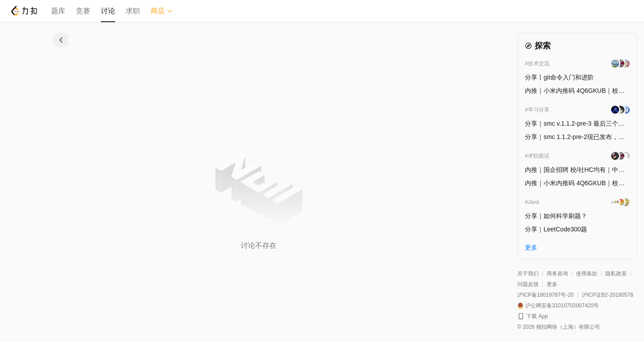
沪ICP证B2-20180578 (608, 295)
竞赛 (83, 11)
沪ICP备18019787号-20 (546, 295)
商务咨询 (557, 274)
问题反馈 (528, 284)
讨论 (108, 11)
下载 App (537, 316)
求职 (133, 11)
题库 (58, 11)
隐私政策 (616, 274)
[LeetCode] (24, 11)
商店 (162, 11)
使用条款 (587, 274)
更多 (552, 284)
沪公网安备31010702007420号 (562, 306)
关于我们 (528, 274)
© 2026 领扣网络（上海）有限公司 (559, 327)
